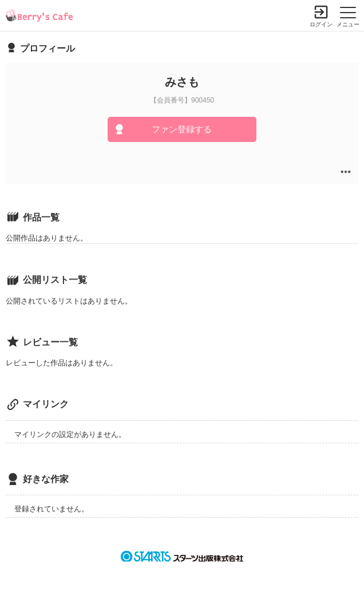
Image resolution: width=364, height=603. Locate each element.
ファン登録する (182, 129)
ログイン (321, 24)
